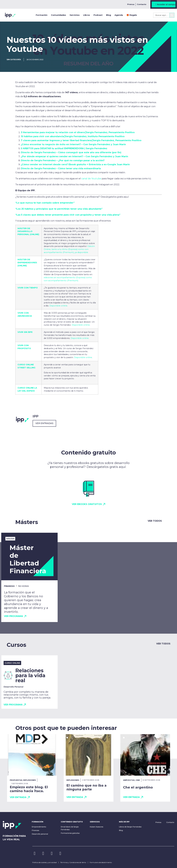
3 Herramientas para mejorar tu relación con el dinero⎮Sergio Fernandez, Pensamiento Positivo (78, 132)
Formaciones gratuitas (70, 833)
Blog (109, 15)
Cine (138, 780)
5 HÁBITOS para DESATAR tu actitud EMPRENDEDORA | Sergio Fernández (64, 148)
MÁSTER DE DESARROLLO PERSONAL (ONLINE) (28, 231)
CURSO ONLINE (26, 388)
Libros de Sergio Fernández (130, 827)
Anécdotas (129, 780)
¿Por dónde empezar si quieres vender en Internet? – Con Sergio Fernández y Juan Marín (74, 156)
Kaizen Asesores (97, 827)
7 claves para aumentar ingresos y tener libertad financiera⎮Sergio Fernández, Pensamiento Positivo (81, 140)
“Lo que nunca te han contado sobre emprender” (45, 203)
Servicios (75, 15)
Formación (42, 15)
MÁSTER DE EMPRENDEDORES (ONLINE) (27, 262)
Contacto (142, 4)
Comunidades (59, 15)
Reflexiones (29, 780)
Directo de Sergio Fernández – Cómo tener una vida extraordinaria (61, 168)
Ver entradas (44, 423)
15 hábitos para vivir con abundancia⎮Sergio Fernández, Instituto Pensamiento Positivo (73, 136)
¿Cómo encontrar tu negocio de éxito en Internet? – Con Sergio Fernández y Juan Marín (73, 144)
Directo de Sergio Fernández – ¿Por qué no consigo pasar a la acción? (63, 160)
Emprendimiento (39, 827)
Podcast (98, 15)
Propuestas (16, 780)
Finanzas (35, 830)
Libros (87, 15)
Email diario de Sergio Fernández (70, 828)
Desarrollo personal (40, 834)
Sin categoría (14, 60)
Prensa (131, 4)
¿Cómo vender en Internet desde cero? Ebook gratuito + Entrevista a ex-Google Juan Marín (75, 164)
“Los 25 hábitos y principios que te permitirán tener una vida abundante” (59, 209)
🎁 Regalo (132, 15)
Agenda (119, 15)
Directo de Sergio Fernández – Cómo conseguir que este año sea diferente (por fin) (71, 152)
